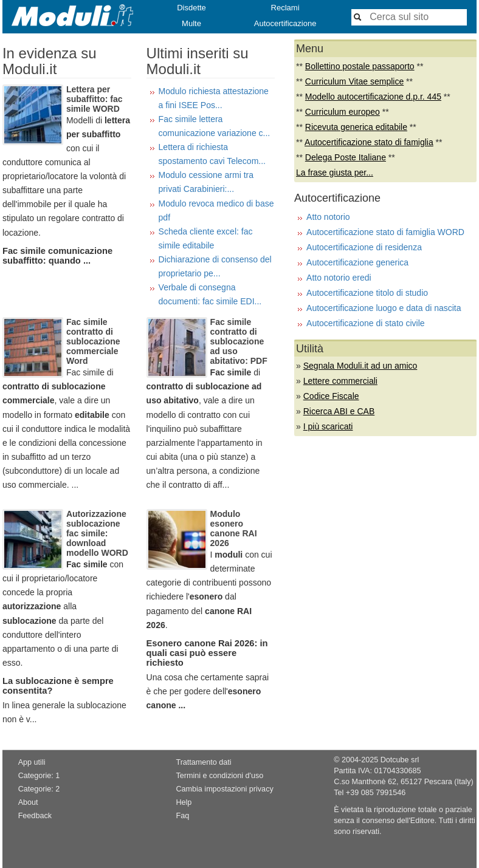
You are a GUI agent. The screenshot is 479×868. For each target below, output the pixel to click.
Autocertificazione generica (357, 262)
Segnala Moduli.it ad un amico (360, 366)
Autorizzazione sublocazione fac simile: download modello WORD (97, 533)
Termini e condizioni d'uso (219, 776)
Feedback (35, 816)
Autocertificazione (285, 23)
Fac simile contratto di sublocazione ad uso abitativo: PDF (239, 341)
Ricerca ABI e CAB (339, 411)
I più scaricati (328, 426)
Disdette (191, 8)
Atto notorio (328, 217)
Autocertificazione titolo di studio (367, 293)
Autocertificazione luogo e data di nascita (384, 308)
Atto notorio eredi (339, 278)
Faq (182, 816)
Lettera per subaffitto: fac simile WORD (95, 99)
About (28, 802)
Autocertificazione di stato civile (366, 323)
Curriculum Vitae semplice (354, 81)
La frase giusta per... (335, 173)
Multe (191, 23)
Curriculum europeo (343, 112)
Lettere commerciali (340, 381)
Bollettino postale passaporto (360, 66)
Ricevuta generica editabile (356, 127)
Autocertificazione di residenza (364, 247)
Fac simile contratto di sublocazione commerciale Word (93, 341)
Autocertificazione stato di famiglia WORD (385, 232)
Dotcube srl (400, 760)
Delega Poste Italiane (346, 157)
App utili (32, 762)
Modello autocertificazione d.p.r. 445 (373, 97)
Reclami (285, 8)
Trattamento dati (203, 762)
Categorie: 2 (39, 789)
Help (184, 802)
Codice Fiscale (331, 396)
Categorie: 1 (39, 776)
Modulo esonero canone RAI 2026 (234, 528)
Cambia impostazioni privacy (224, 789)
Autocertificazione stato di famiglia (369, 142)
